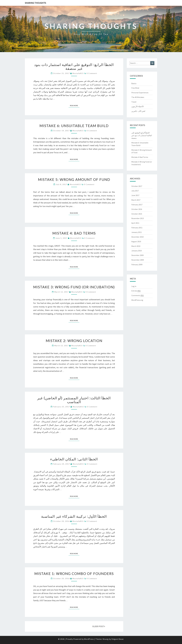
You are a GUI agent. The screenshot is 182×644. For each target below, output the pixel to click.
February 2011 (137, 228)
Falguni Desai (118, 639)
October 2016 (137, 209)
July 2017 (135, 191)
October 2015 (137, 214)
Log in (134, 286)
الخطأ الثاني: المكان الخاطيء (74, 459)
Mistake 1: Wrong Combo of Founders (74, 574)
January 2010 (137, 251)
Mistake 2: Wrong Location (74, 341)
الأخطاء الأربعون (137, 106)
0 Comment (92, 73)
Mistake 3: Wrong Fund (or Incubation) (74, 287)
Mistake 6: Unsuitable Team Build (74, 126)
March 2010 (136, 246)
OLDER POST (99, 626)
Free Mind (135, 88)
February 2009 (137, 264)
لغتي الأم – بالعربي (138, 111)
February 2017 (137, 205)
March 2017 (136, 200)
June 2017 (135, 195)
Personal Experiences (140, 93)
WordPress (89, 639)
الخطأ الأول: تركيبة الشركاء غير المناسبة (74, 516)
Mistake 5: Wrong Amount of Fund (74, 179)
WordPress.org (137, 300)
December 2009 (137, 255)
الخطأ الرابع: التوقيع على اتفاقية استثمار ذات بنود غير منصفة (74, 66)
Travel (134, 102)
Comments (138, 295)
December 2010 (137, 237)
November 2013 (138, 218)
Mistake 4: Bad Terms (74, 233)
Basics (134, 83)
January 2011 (137, 232)
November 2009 (138, 260)
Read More (75, 105)
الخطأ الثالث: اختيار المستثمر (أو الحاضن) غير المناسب (74, 400)
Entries (136, 291)
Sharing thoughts (35, 3)
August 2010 (136, 241)
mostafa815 (78, 73)
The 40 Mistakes (138, 97)
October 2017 (137, 186)
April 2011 (135, 223)
